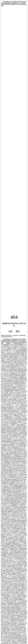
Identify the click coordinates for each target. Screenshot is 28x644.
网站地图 (9, 343)
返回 (18, 331)
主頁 (10, 331)
